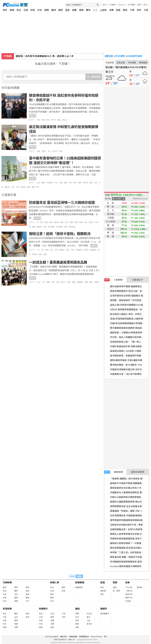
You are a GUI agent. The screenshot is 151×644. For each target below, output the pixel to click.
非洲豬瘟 (59, 227)
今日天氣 (110, 63)
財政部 (35, 254)
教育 (48, 120)
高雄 (45, 254)
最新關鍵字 (105, 614)
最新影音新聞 (138, 472)
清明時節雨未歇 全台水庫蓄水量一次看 (129, 506)
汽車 (132, 10)
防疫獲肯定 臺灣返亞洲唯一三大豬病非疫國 (62, 203)
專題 (12, 10)
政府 (139, 10)
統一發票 (116, 591)
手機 (72, 250)
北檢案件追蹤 (134, 56)
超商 (40, 254)
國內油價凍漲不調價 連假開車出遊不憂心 (130, 286)
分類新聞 (7, 582)
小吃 (70, 183)
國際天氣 (129, 598)
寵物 (27, 587)
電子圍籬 (51, 227)
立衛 (17, 187)
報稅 (67, 250)
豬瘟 (34, 227)
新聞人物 (55, 582)
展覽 (48, 282)
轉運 (33, 187)
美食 (29, 187)
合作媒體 (131, 5)
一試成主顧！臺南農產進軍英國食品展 (58, 262)
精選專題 (79, 587)
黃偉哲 (97, 282)
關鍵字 (104, 609)
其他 (27, 617)
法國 (58, 282)
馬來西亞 (72, 227)
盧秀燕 (7, 187)
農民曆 (109, 56)
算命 (102, 587)
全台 (52, 250)
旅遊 (118, 10)
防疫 (45, 227)
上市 (38, 183)
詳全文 (33, 116)
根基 (71, 222)
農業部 (39, 227)
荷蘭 (73, 282)
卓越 (51, 222)
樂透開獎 (143, 63)
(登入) (146, 5)
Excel (38, 282)
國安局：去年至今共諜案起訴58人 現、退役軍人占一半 (45, 56)
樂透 (115, 587)
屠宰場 (56, 222)
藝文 (88, 617)
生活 (95, 10)
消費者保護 (73, 637)
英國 (69, 282)
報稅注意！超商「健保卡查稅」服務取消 (60, 234)
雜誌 (125, 10)
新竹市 (53, 120)
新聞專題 (80, 582)
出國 (38, 151)
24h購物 (112, 5)
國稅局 (62, 250)
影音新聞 (7, 609)
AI (37, 222)
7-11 (38, 250)
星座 (67, 10)
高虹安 (65, 120)
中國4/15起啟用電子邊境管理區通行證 (129, 497)
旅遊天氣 (129, 594)
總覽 (77, 614)
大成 (56, 183)
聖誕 (59, 120)
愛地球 (89, 624)
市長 (38, 120)
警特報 (139, 587)
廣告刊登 (64, 637)
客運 (65, 183)
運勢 (60, 10)
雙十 (38, 187)
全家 (56, 250)
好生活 (89, 614)
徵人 (106, 637)
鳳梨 (91, 282)
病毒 (81, 222)
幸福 (43, 120)
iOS (42, 250)
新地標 (85, 183)
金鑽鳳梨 (80, 282)
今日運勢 (120, 56)
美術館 (23, 187)
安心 (49, 151)
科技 (40, 10)
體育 (88, 10)
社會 (26, 10)
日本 (95, 183)
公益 (88, 620)
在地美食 (49, 183)
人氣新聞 (113, 280)
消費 (111, 10)
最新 (5, 587)
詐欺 (61, 151)
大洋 (43, 282)
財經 (33, 10)
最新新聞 (114, 472)
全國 (46, 222)
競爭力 (91, 222)
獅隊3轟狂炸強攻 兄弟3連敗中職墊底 (128, 360)
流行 (27, 601)
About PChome (97, 637)
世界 (41, 222)
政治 (19, 10)
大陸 (146, 10)
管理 (77, 624)
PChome (122, 5)
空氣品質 (121, 63)
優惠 (43, 183)
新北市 (55, 151)
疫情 (76, 222)
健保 (47, 250)
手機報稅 (79, 250)
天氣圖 (128, 601)
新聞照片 (44, 609)
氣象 (128, 582)
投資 (77, 620)
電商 (86, 282)
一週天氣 (129, 591)
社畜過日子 (138, 280)
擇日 (102, 594)
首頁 (5, 10)
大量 (61, 183)
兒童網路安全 (84, 637)
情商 (27, 591)
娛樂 (81, 10)
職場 (54, 10)
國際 (47, 10)
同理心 (44, 151)
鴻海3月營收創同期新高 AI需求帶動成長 (130, 319)
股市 (105, 5)
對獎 (115, 582)
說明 (139, 5)
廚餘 (62, 222)
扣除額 (86, 250)
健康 (74, 10)
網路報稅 (93, 250)
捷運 (80, 183)
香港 (66, 227)
